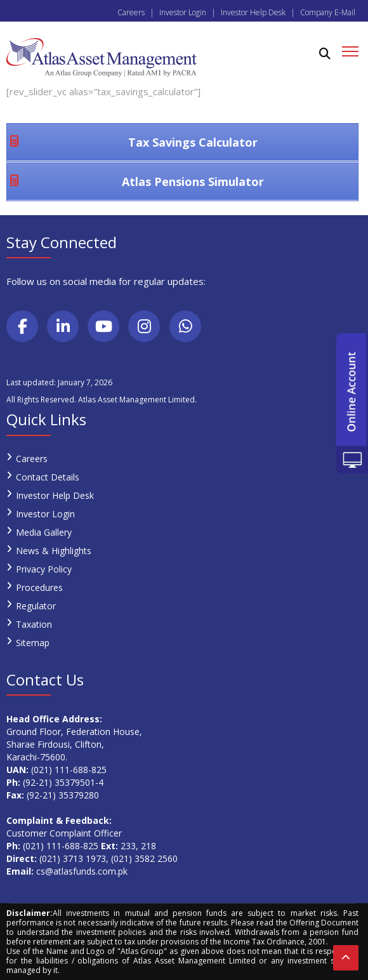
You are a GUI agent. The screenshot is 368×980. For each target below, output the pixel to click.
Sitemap (33, 643)
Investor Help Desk (253, 12)
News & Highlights (54, 551)
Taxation (34, 624)
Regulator (36, 606)
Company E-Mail (328, 12)
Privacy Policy (44, 569)
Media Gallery (44, 532)
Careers (131, 12)
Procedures (39, 587)
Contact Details (48, 477)
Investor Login (183, 12)
